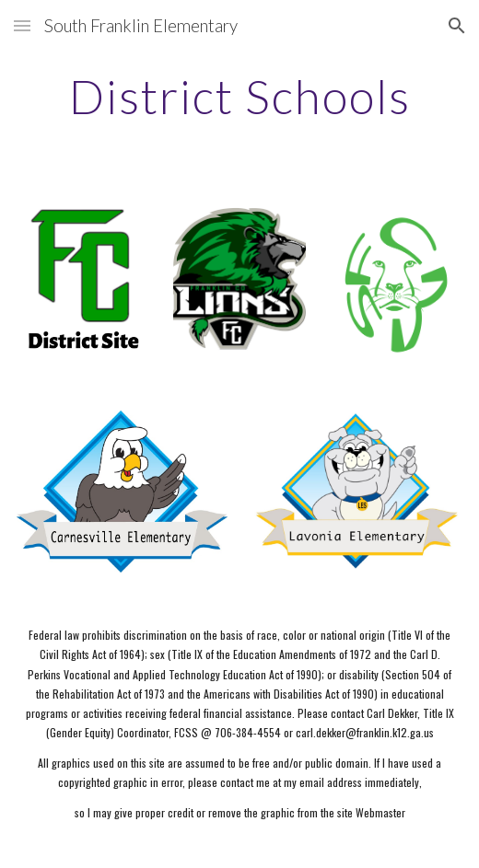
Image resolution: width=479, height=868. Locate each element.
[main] (240, 97)
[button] (22, 25)
